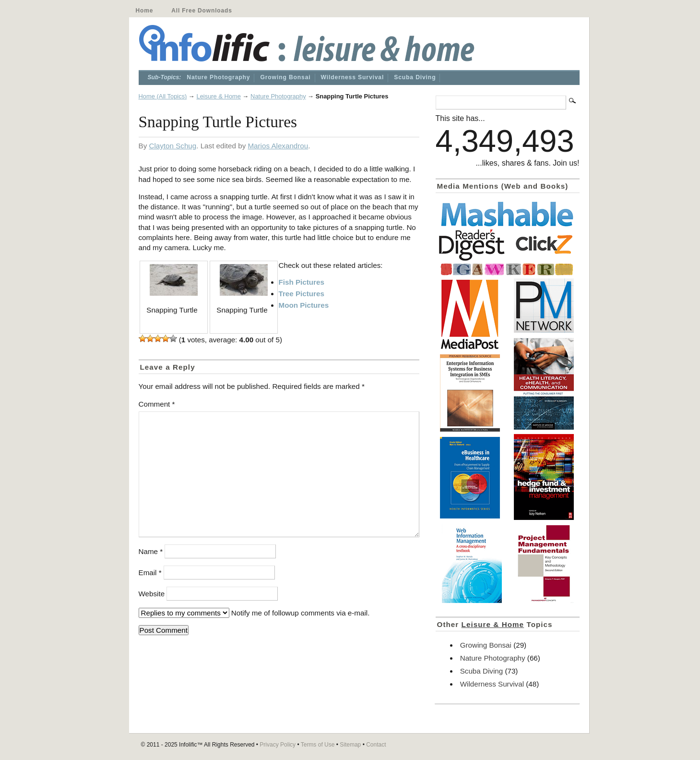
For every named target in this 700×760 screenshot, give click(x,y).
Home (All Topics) (163, 96)
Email (150, 573)
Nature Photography (218, 77)
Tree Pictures (302, 294)
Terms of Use (318, 745)
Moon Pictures (304, 305)
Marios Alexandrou (278, 146)
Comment (157, 404)
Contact (376, 745)
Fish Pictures (302, 282)
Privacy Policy (278, 745)
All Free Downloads (202, 11)
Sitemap (350, 745)
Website (152, 594)
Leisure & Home (219, 96)
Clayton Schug (172, 146)
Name (151, 551)
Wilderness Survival (353, 77)
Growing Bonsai (285, 77)
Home (145, 11)
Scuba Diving (415, 77)
